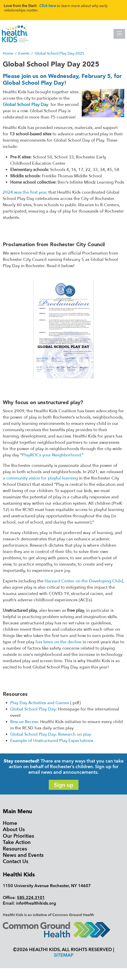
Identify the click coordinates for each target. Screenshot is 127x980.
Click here (47, 6)
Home (10, 823)
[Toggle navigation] (119, 34)
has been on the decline (59, 642)
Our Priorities (18, 836)
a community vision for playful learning (40, 478)
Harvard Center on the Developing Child (84, 581)
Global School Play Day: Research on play (51, 734)
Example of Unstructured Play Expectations (52, 741)
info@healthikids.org (36, 903)
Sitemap (64, 955)
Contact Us (16, 861)
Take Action (17, 842)
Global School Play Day (26, 105)
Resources (15, 849)
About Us (14, 829)
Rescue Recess (24, 722)
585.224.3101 (31, 898)
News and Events (23, 855)
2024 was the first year (25, 192)
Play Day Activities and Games (40, 703)
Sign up (64, 785)
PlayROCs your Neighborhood (51, 455)
